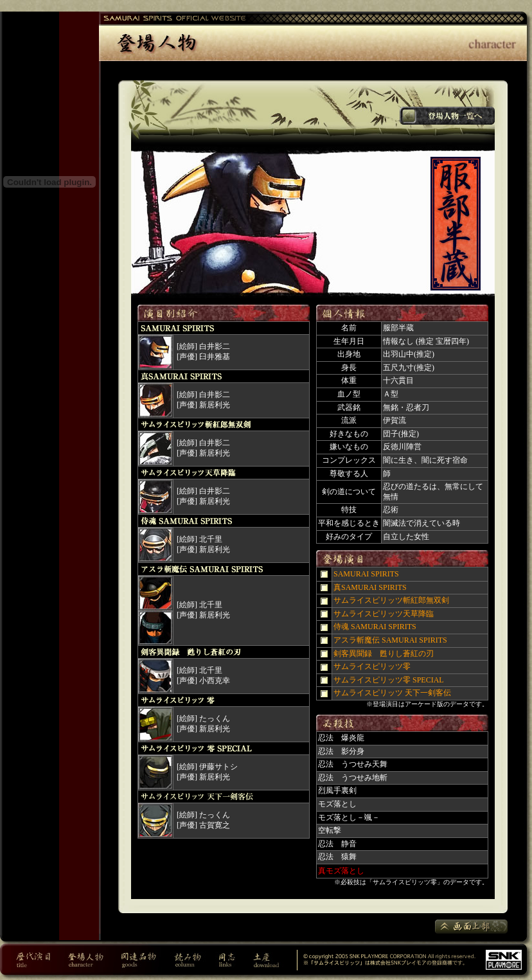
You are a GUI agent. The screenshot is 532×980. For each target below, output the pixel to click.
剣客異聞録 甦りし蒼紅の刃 (384, 654)
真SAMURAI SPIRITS (370, 587)
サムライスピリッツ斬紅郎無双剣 (391, 600)
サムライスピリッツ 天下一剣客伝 (392, 693)
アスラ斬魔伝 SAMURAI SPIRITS (390, 640)
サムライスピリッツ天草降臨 (384, 614)
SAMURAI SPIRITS (366, 574)
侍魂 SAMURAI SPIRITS (375, 627)
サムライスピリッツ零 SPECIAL (389, 680)
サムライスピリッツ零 (372, 666)
